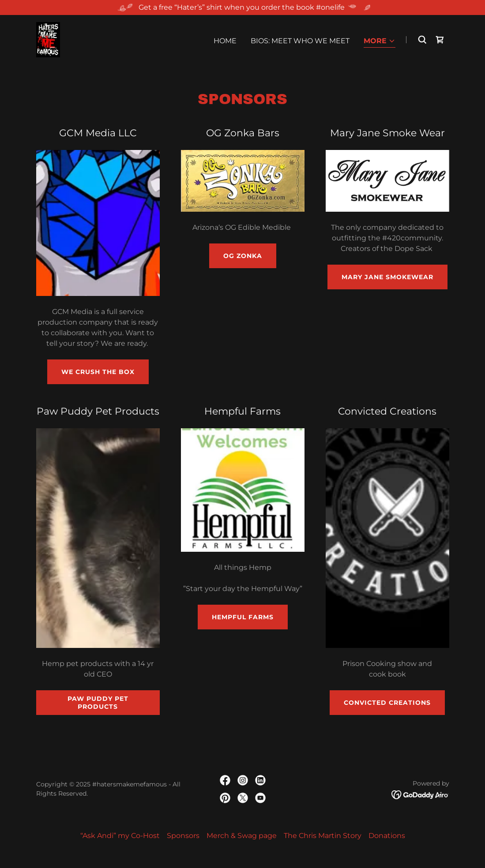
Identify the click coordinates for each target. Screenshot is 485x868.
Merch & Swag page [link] (242, 836)
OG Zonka (243, 256)
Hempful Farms (243, 617)
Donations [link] (387, 836)
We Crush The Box (98, 372)
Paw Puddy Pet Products (98, 703)
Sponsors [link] (183, 836)
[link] (48, 39)
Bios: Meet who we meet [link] (300, 41)
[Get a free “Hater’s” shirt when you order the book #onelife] (242, 7)
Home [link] (225, 41)
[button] (380, 42)
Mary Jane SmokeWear (387, 277)
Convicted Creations (387, 703)
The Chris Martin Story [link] (323, 836)
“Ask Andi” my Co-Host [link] (120, 836)
